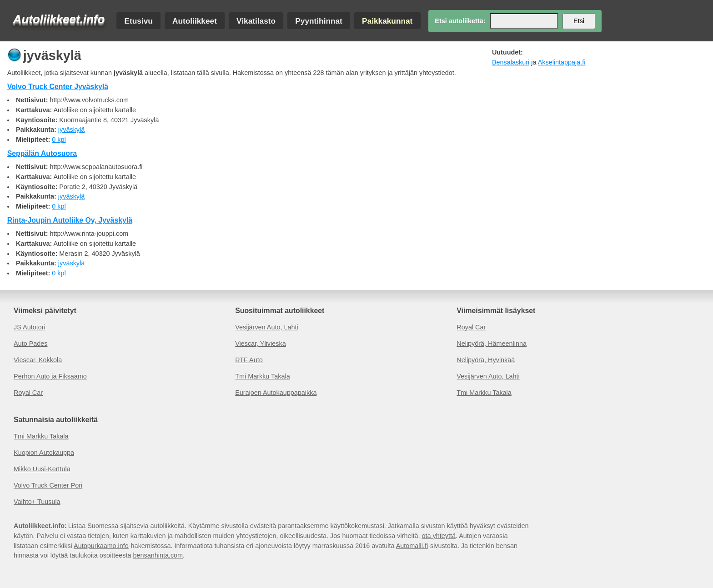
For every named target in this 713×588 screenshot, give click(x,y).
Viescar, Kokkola (38, 360)
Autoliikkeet (195, 20)
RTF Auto (249, 360)
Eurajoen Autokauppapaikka (276, 393)
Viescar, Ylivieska (260, 344)
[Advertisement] (592, 135)
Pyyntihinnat (319, 20)
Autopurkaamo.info (101, 546)
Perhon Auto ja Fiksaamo (50, 376)
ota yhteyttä (439, 536)
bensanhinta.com (158, 555)
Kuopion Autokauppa (44, 453)
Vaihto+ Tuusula (37, 502)
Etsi (579, 21)
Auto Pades (30, 344)
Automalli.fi (412, 546)
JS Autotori (30, 327)
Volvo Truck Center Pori (48, 485)
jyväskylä (71, 130)
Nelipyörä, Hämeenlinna (492, 344)
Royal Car (28, 393)
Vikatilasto (256, 20)
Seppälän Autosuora (42, 153)
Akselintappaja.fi (562, 62)
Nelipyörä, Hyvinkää (486, 360)
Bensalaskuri (511, 62)
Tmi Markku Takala (263, 376)
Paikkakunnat (387, 20)
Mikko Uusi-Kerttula (42, 469)
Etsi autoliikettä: (460, 21)
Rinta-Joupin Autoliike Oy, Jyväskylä (70, 220)
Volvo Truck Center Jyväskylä (58, 87)
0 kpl (59, 140)
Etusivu (138, 20)
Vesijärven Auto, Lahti (266, 327)
